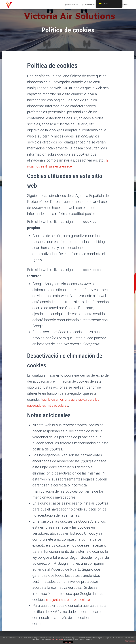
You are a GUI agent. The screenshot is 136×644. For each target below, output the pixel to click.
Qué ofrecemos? (89, 5)
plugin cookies (130, 641)
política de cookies (57, 639)
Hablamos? (124, 5)
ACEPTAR (68, 642)
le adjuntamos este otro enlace (70, 600)
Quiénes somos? (71, 5)
